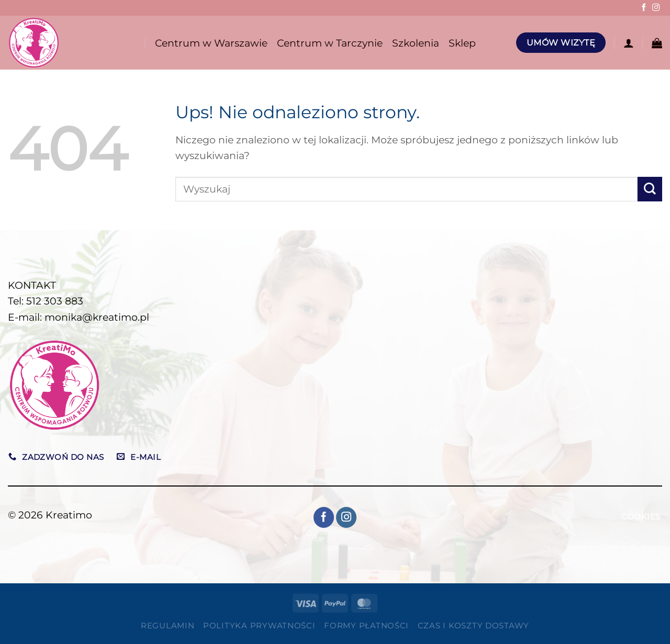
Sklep (462, 43)
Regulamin (168, 626)
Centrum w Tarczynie (330, 43)
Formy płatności (366, 626)
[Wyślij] (650, 189)
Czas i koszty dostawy (473, 626)
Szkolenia (416, 43)
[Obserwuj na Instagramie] (656, 8)
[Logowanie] (629, 43)
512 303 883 (55, 301)
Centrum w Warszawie (211, 43)
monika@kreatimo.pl (97, 317)
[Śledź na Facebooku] (644, 8)
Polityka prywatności (259, 626)
